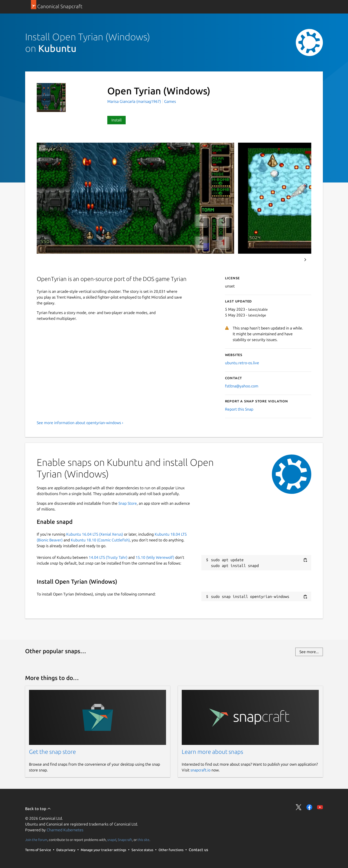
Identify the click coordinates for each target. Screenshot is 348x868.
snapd (112, 840)
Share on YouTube (320, 807)
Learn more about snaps (212, 752)
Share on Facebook (309, 807)
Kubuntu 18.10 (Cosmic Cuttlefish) (100, 540)
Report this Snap (239, 409)
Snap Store (128, 503)
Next (305, 260)
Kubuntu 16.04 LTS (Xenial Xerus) (95, 534)
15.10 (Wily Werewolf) (155, 557)
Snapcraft (125, 840)
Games (170, 101)
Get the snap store (52, 752)
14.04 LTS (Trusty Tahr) (108, 557)
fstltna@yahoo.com (242, 386)
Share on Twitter (299, 807)
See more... (309, 652)
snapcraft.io (200, 770)
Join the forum (36, 840)
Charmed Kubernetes (65, 830)
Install (116, 120)
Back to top (38, 809)
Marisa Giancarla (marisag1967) (135, 101)
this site (143, 840)
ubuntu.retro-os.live (242, 363)
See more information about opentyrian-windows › (80, 423)
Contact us (198, 850)
